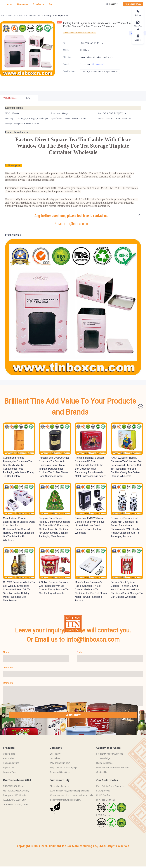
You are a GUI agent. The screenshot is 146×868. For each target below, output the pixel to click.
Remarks (8, 682)
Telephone (9, 667)
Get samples (99, 64)
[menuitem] (9, 4)
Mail (81, 651)
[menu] (28, 4)
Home (9, 4)
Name (6, 651)
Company (23, 4)
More (36, 4)
